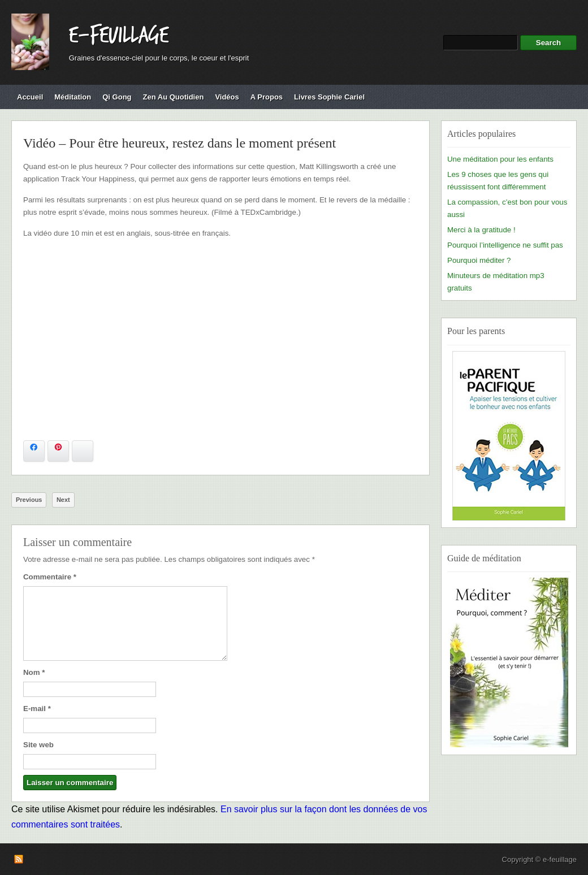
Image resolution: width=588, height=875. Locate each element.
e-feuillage (119, 36)
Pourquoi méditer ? (479, 260)
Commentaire (50, 577)
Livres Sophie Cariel (329, 97)
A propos (267, 97)
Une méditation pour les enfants (500, 159)
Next (63, 500)
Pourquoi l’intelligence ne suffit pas (505, 245)
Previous (29, 500)
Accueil (30, 97)
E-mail (37, 709)
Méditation (73, 97)
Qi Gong (117, 97)
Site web (38, 745)
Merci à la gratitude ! (481, 230)
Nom (34, 672)
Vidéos (227, 97)
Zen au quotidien (174, 97)
